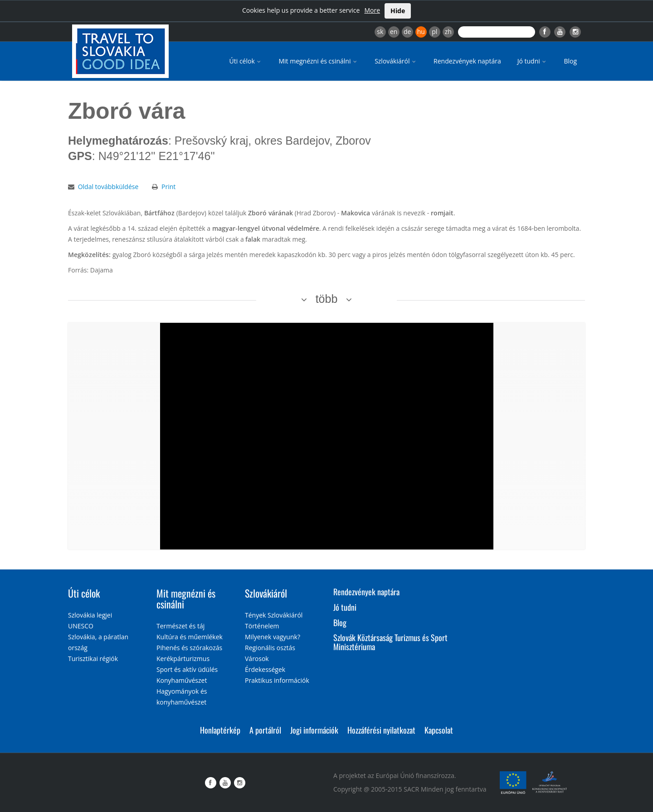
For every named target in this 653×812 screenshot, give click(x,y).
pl (434, 32)
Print (168, 187)
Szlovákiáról (396, 61)
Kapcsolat (439, 730)
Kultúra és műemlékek (190, 637)
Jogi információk (314, 730)
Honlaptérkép (220, 730)
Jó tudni (533, 61)
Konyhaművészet (182, 680)
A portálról (265, 730)
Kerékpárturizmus (183, 659)
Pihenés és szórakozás (189, 648)
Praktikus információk (277, 680)
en (394, 32)
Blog (570, 61)
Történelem (262, 626)
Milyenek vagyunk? (273, 637)
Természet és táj (180, 626)
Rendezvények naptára (467, 61)
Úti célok (246, 61)
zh (448, 32)
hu (421, 32)
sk (380, 32)
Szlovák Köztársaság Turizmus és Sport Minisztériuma (390, 642)
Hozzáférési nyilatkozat (381, 730)
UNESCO (81, 626)
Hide (398, 11)
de (407, 32)
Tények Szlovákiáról (274, 615)
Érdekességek (265, 669)
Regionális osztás (270, 648)
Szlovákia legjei (90, 615)
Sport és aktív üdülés (187, 669)
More (372, 10)
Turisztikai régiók (93, 659)
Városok (257, 659)
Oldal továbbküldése (108, 187)
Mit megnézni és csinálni (318, 61)
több (327, 299)
